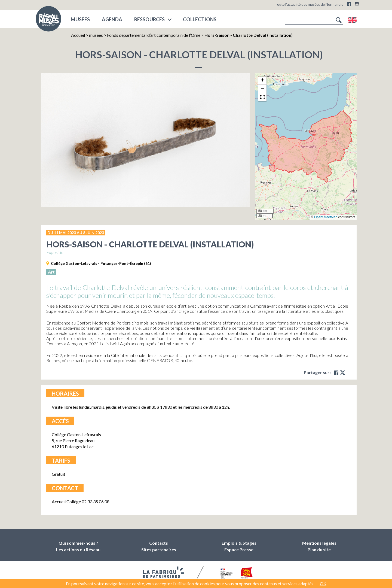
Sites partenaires (159, 549)
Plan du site (319, 549)
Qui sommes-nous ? (78, 543)
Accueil (78, 35)
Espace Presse (239, 549)
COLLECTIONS (200, 19)
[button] (262, 81)
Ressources (149, 19)
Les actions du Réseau (78, 549)
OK (323, 584)
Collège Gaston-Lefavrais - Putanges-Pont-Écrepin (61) (101, 263)
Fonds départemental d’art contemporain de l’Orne (154, 35)
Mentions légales (319, 543)
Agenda (112, 19)
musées (80, 19)
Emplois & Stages (239, 543)
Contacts (159, 543)
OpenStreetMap (326, 217)
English (352, 20)
